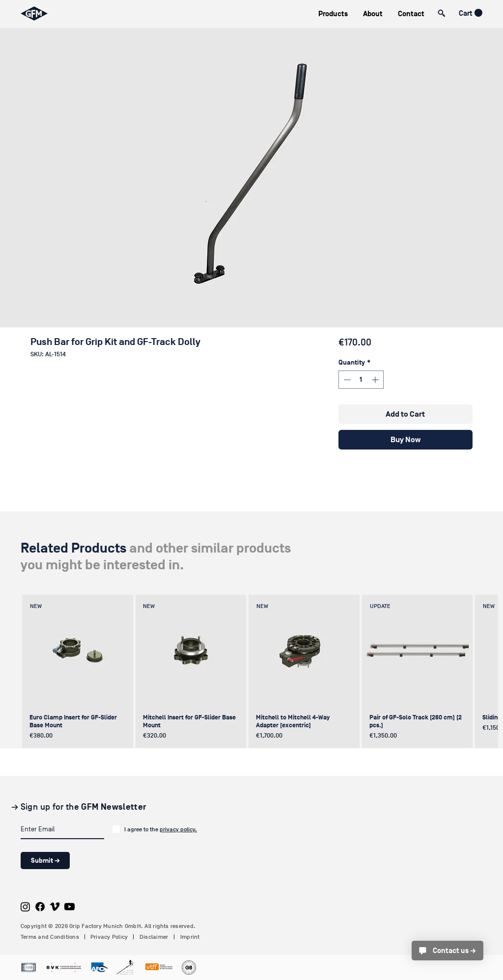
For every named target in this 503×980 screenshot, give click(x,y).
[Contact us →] (447, 951)
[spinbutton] (361, 380)
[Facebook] (40, 907)
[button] (333, 14)
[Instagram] (25, 907)
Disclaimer (154, 937)
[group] (250, 671)
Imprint (190, 937)
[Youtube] (70, 907)
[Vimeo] (55, 907)
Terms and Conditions (50, 937)
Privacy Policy (109, 937)
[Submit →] (45, 861)
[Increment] (376, 380)
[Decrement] (346, 380)
